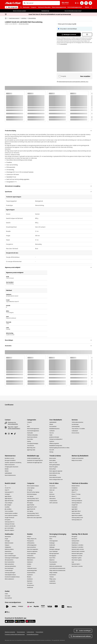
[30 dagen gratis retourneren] (12, 467)
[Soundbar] (7, 507)
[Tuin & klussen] (31, 446)
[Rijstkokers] (30, 581)
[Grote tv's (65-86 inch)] (10, 526)
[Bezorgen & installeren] (10, 460)
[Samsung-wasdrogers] (10, 573)
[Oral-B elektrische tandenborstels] (57, 568)
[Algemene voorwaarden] (10, 632)
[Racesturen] (74, 539)
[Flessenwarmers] (53, 562)
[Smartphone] (75, 488)
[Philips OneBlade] (53, 573)
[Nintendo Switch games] (77, 554)
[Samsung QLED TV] (9, 492)
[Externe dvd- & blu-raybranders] (35, 518)
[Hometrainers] (53, 583)
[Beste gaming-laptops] (55, 465)
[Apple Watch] (75, 509)
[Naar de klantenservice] (10, 475)
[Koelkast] (29, 564)
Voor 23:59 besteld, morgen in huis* (73, 11)
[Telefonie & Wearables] (32, 435)
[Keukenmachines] (31, 573)
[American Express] (63, 607)
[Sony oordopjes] (9, 503)
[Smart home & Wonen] (32, 437)
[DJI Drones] (52, 494)
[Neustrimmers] (53, 575)
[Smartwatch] (74, 507)
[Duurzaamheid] (53, 427)
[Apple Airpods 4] (8, 499)
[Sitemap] (51, 452)
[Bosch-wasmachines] (10, 562)
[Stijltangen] (52, 547)
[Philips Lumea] (53, 579)
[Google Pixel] (75, 505)
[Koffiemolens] (30, 556)
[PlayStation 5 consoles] (77, 556)
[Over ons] (52, 433)
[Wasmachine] (8, 537)
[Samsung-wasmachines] (10, 566)
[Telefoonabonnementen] (77, 422)
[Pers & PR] (52, 450)
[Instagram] (9, 434)
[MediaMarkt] (13, 3)
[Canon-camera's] (53, 488)
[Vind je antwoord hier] (13, 424)
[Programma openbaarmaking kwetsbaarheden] (15, 634)
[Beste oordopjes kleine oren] (56, 479)
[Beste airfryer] (53, 469)
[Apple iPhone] (75, 490)
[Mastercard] (56, 607)
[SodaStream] (30, 587)
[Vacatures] (52, 441)
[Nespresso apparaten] (32, 551)
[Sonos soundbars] (9, 511)
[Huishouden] (30, 433)
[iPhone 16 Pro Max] (76, 499)
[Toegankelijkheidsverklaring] (32, 634)
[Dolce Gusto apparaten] (33, 549)
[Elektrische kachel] (9, 543)
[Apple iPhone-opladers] (77, 515)
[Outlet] (51, 435)
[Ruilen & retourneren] (10, 465)
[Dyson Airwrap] (53, 537)
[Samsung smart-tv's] (10, 522)
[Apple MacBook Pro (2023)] (33, 515)
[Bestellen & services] (10, 458)
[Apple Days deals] (31, 450)
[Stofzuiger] (7, 541)
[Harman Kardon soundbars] (11, 513)
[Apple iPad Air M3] (31, 509)
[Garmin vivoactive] (76, 513)
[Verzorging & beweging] (33, 443)
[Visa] (50, 607)
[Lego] (73, 562)
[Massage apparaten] (54, 554)
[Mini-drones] (52, 496)
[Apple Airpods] (8, 496)
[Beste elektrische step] (55, 473)
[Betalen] (7, 469)
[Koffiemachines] (31, 543)
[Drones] (51, 492)
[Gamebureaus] (75, 543)
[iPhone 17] (74, 492)
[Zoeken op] (25, 3)
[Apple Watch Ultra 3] (76, 511)
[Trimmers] (52, 577)
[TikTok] (15, 434)
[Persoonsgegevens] (21, 632)
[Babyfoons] (52, 560)
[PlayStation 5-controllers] (77, 545)
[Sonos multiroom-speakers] (11, 515)
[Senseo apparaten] (32, 554)
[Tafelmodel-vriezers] (32, 568)
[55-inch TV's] (8, 488)
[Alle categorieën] (11, 7)
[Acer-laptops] (30, 511)
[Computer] (29, 422)
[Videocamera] (52, 499)
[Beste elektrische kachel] (55, 477)
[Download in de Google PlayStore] (35, 460)
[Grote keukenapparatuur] (33, 431)
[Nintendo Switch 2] (76, 564)
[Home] (6, 18)
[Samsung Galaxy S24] (77, 520)
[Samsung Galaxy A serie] (77, 518)
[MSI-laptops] (30, 503)
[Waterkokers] (30, 560)
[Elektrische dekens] (9, 549)
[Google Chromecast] (10, 518)
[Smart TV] (7, 490)
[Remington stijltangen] (55, 549)
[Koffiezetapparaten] (32, 545)
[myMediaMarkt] (53, 422)
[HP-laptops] (30, 490)
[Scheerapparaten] (54, 541)
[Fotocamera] (52, 486)
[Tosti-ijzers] (30, 583)
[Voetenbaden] (53, 564)
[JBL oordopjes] (8, 505)
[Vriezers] (29, 566)
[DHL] (14, 607)
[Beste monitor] (53, 458)
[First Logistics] (7, 612)
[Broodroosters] (31, 585)
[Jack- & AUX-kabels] (9, 528)
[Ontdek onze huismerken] (78, 458)
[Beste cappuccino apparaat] (56, 471)
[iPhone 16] (74, 496)
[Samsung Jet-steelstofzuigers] (12, 558)
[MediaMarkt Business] (54, 429)
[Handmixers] (30, 579)
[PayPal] (36, 607)
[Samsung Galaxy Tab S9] (33, 499)
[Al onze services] (75, 433)
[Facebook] (6, 434)
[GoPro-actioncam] (53, 503)
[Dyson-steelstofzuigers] (10, 556)
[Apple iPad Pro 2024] (32, 507)
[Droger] (6, 539)
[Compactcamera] (53, 501)
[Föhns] (51, 539)
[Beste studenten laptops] (33, 486)
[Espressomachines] (32, 547)
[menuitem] (21, 7)
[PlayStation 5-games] (77, 558)
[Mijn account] (82, 3)
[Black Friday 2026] (31, 448)
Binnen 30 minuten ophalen (20, 11)
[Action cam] (52, 490)
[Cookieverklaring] (30, 632)
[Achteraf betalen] (70, 607)
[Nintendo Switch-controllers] (78, 551)
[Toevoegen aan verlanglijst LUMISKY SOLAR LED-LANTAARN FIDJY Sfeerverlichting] (87, 35)
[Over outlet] (8, 596)
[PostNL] (7, 607)
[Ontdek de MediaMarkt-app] (34, 458)
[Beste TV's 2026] (53, 463)
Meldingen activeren (69, 35)
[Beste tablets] (53, 460)
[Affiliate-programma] (54, 443)
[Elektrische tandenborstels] (56, 566)
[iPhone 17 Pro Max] (76, 494)
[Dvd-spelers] (8, 520)
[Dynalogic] (21, 607)
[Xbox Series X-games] (77, 560)
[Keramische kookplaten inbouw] (12, 577)
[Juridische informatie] (54, 437)
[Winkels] (51, 424)
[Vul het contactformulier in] (14, 428)
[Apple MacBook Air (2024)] (33, 501)
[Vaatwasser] (30, 562)
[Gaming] (29, 441)
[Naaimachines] (8, 551)
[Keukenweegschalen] (32, 570)
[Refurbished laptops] (32, 494)
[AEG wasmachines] (9, 560)
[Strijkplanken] (8, 547)
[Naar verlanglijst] (86, 3)
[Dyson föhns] (52, 558)
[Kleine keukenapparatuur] (33, 429)
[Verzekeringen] (75, 424)
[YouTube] (12, 434)
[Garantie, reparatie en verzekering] (13, 463)
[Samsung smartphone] (77, 501)
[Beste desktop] (53, 475)
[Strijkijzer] (7, 545)
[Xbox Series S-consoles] (77, 566)
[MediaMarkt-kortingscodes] (56, 446)
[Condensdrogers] (9, 570)
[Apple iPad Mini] (31, 505)
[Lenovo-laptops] (31, 488)
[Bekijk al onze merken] (77, 460)
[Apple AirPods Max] (9, 501)
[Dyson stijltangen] (54, 551)
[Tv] (28, 424)
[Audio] (28, 427)
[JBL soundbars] (8, 509)
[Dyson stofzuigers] (9, 554)
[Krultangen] (52, 543)
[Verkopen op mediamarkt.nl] (56, 439)
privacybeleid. (64, 44)
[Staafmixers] (30, 575)
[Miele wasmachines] (9, 564)
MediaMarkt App (45, 11)
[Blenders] (29, 577)
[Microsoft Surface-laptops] (33, 492)
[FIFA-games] (74, 537)
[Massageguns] (53, 556)
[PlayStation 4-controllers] (77, 547)
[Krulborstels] (52, 545)
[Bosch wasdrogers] (9, 568)
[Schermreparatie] (76, 427)
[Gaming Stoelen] (75, 541)
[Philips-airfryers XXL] (32, 539)
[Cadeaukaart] (75, 431)
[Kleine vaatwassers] (9, 579)
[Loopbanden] (52, 581)
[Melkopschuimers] (31, 558)
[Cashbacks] (52, 431)
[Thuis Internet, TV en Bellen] (78, 429)
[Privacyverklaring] (39, 632)
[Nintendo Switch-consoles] (78, 549)
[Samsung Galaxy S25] (77, 503)
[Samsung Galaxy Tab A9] (33, 513)
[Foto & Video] (30, 439)
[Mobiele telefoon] (76, 486)
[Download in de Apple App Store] (35, 463)
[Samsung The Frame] (10, 524)
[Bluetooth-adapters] (10, 530)
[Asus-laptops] (30, 496)
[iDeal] (30, 607)
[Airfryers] (29, 537)
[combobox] (43, 3)
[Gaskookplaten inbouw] (10, 575)
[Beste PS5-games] (54, 467)
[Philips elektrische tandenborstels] (57, 570)
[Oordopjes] (7, 494)
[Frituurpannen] (30, 541)
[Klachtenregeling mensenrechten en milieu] (59, 448)
